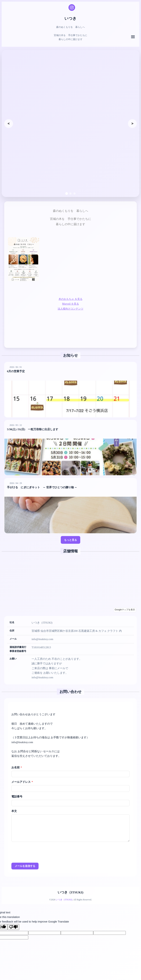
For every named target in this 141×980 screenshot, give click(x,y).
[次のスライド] (132, 119)
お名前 (17, 759)
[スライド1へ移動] (67, 183)
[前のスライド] (9, 119)
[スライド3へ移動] (74, 184)
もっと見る (71, 531)
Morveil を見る (70, 294)
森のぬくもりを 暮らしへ (23, 182)
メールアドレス (22, 774)
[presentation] (39, 845)
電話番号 (17, 789)
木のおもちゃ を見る (71, 289)
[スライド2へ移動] (70, 184)
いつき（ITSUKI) (70, 885)
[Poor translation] (13, 919)
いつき (71, 18)
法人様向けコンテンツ (70, 299)
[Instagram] (72, 8)
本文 (14, 803)
